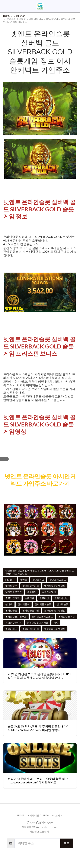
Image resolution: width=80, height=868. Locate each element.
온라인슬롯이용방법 (38, 623)
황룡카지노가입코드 (55, 629)
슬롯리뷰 (29, 598)
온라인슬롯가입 (31, 610)
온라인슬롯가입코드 (42, 617)
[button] (5, 6)
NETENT (10, 580)
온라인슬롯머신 (66, 617)
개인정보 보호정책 (39, 831)
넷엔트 (24, 580)
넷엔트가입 (38, 580)
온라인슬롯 (11, 610)
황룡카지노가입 (31, 629)
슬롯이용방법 (61, 598)
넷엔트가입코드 (58, 580)
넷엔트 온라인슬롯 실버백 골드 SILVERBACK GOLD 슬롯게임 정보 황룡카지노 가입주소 (40, 572)
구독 (67, 843)
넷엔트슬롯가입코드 (55, 586)
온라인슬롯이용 (14, 623)
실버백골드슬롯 (43, 604)
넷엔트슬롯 (11, 586)
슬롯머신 (44, 598)
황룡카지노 (11, 629)
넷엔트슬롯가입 (31, 586)
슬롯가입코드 (12, 598)
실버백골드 (24, 604)
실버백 (9, 604)
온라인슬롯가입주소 (16, 617)
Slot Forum (19, 16)
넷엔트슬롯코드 (14, 592)
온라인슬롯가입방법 (55, 610)
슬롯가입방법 (49, 592)
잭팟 (56, 623)
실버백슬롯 (62, 604)
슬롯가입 (32, 592)
